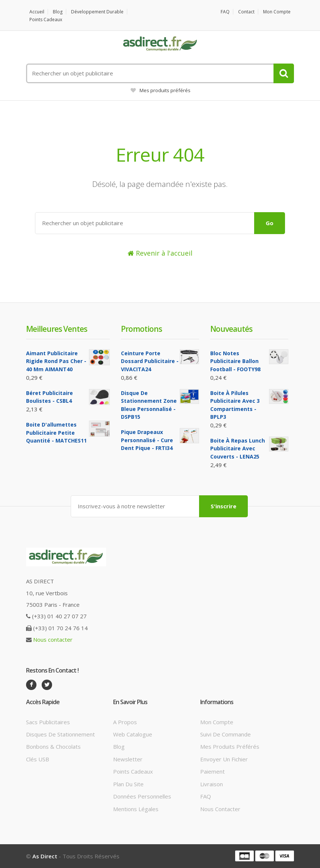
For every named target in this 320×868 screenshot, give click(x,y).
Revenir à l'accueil (160, 253)
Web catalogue (133, 734)
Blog (58, 12)
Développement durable (97, 12)
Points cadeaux (46, 20)
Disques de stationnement (60, 734)
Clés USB (38, 759)
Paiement (212, 771)
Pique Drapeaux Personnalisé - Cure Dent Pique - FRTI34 (147, 440)
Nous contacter (53, 639)
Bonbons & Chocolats (53, 746)
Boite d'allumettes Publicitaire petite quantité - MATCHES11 (56, 433)
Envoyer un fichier (224, 759)
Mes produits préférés (161, 90)
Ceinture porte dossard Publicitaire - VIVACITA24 (150, 361)
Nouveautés (231, 329)
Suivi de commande (225, 734)
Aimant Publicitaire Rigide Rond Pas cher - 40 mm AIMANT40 (56, 361)
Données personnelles (142, 796)
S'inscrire (223, 506)
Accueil (37, 12)
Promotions (141, 329)
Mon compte (277, 12)
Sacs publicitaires (48, 722)
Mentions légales (136, 809)
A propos (125, 722)
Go (270, 223)
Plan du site (128, 784)
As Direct (45, 856)
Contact (246, 12)
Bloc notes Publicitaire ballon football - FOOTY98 (235, 361)
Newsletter (128, 759)
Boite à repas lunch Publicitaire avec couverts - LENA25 (238, 448)
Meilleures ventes (57, 329)
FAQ (225, 12)
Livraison (212, 784)
